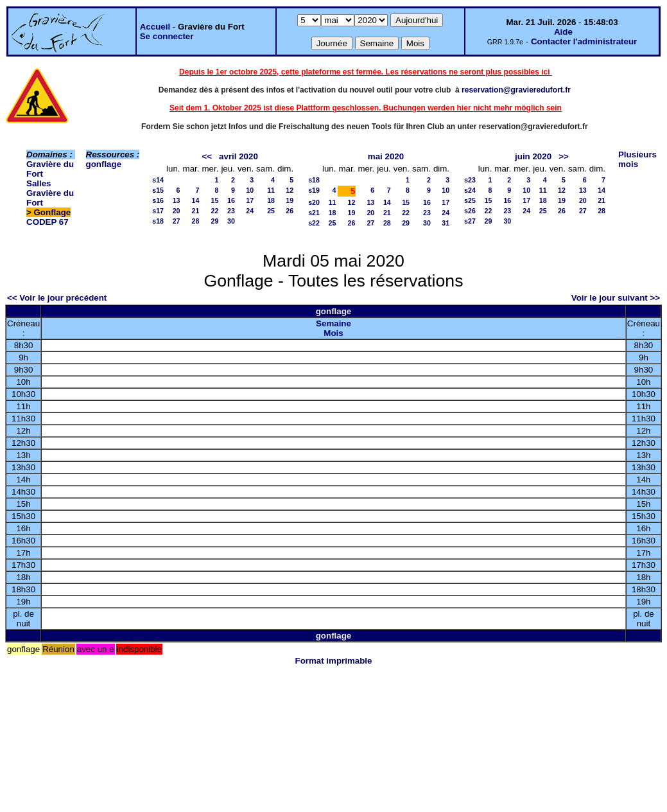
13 (177, 200)
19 (290, 200)
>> (564, 156)
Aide (563, 32)
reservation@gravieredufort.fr (516, 90)
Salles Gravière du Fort (50, 193)
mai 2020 (386, 156)
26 (290, 211)
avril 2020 (238, 156)
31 (446, 223)
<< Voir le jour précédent (57, 298)
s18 (158, 221)
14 (196, 200)
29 (215, 221)
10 (250, 190)
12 (290, 190)
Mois (333, 333)
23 (231, 211)
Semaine (333, 323)
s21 (314, 213)
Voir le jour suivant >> (616, 298)
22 (215, 211)
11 (271, 190)
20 (177, 211)
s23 (470, 180)
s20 (314, 202)
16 (231, 200)
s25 (470, 200)
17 (250, 200)
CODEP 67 (48, 222)
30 (231, 221)
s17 (158, 211)
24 (250, 211)
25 (271, 211)
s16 (158, 200)
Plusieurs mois (637, 159)
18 (271, 200)
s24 (470, 190)
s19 (314, 190)
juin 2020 (533, 156)
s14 (158, 180)
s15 (158, 190)
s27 (470, 221)
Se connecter (167, 36)
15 (215, 200)
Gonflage (53, 212)
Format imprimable (334, 661)
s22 (314, 223)
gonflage (104, 164)
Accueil (155, 27)
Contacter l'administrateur (584, 41)
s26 (470, 211)
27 (177, 221)
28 (196, 221)
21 (196, 211)
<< (207, 156)
